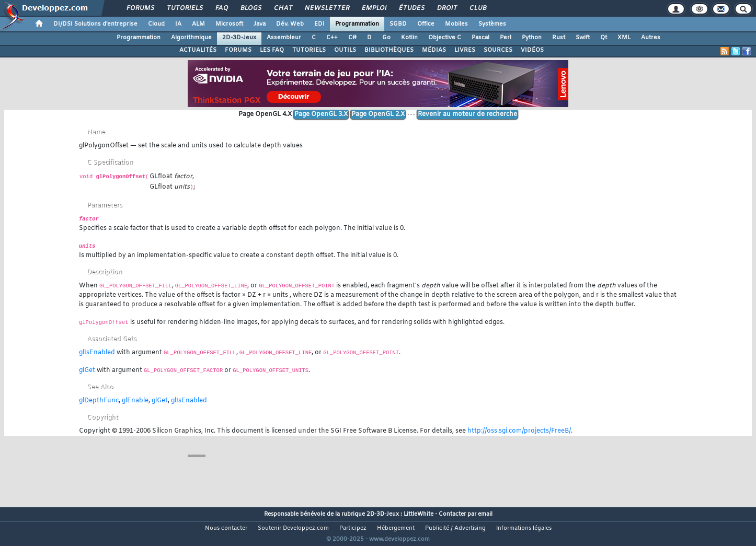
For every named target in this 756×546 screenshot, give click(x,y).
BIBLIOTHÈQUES (389, 50)
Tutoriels (184, 8)
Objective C (445, 38)
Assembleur (284, 38)
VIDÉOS (532, 50)
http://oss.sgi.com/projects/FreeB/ (519, 431)
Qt (604, 38)
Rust (559, 38)
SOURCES (498, 50)
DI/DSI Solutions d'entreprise (95, 24)
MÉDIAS (434, 50)
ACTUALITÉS (198, 50)
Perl (506, 38)
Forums (140, 8)
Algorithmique (191, 38)
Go (386, 38)
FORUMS (238, 50)
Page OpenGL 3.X (321, 114)
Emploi (374, 8)
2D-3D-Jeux (239, 38)
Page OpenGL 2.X (378, 114)
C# (352, 38)
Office (426, 24)
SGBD (398, 24)
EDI (319, 24)
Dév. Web (290, 24)
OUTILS (345, 50)
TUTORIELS (309, 50)
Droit (446, 8)
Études (411, 8)
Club (477, 8)
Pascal (480, 38)
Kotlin (409, 38)
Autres (651, 38)
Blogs (250, 8)
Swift (583, 38)
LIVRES (465, 50)
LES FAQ (272, 50)
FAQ (221, 8)
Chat (283, 8)
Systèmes (492, 24)
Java (260, 24)
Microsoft (229, 24)
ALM (198, 24)
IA (178, 24)
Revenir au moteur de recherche (467, 114)
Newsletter (327, 8)
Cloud (156, 24)
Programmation (357, 24)
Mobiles (456, 24)
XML (624, 38)
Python (532, 38)
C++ (332, 38)
